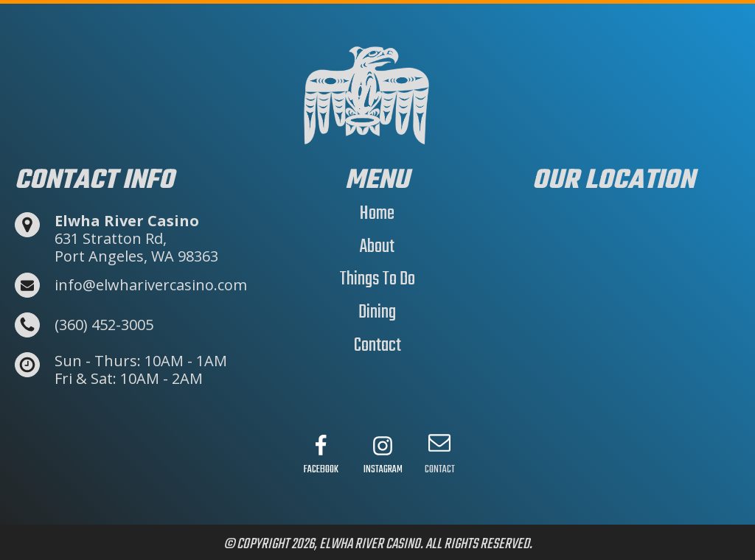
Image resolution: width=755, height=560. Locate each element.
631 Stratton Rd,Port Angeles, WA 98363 (136, 239)
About (377, 247)
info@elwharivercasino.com (151, 285)
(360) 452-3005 (104, 325)
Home (377, 214)
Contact (377, 346)
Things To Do (377, 279)
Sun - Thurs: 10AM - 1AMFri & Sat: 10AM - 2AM (141, 370)
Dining (377, 312)
